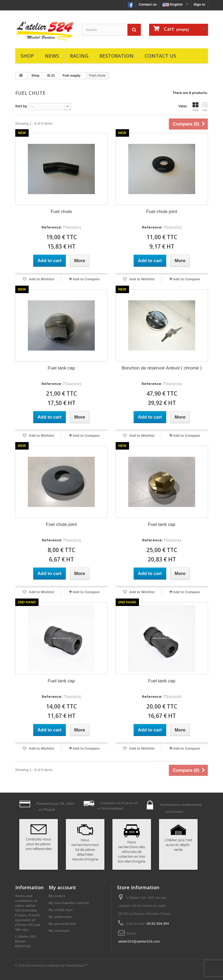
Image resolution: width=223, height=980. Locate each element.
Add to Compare (86, 279)
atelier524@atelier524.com (139, 941)
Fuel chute (61, 212)
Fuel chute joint (162, 212)
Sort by (21, 106)
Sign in (199, 4)
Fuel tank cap (61, 368)
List (205, 107)
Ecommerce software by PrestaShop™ (57, 965)
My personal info (63, 924)
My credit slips (61, 910)
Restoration (116, 56)
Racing (79, 56)
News (52, 56)
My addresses (60, 917)
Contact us (148, 4)
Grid (195, 107)
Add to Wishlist (41, 279)
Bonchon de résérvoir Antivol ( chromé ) (162, 368)
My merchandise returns (69, 903)
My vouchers (59, 931)
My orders (57, 896)
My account (62, 887)
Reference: (52, 227)
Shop (27, 56)
